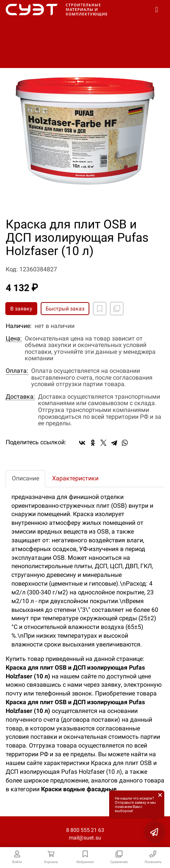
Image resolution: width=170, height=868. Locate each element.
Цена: (14, 339)
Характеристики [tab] (75, 478)
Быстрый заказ (65, 309)
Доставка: (20, 397)
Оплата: (17, 371)
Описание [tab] (25, 478)
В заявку (21, 309)
